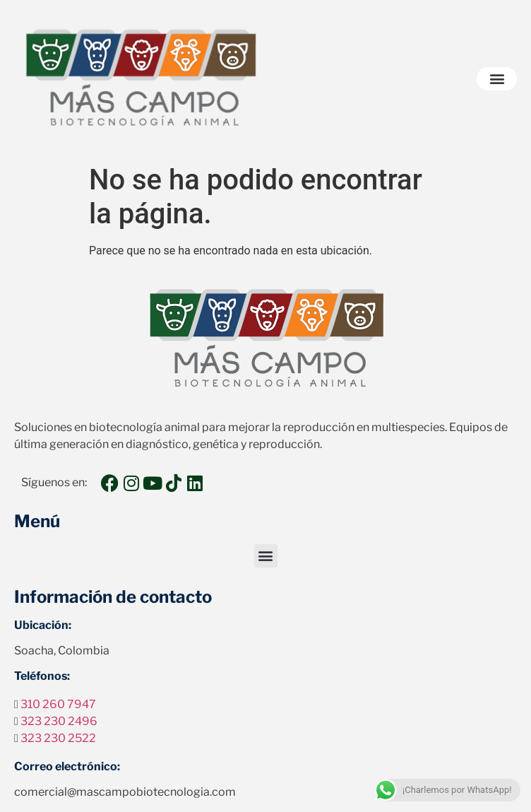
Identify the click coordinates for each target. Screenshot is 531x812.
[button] (497, 79)
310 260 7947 (58, 704)
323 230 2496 (59, 721)
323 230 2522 (58, 738)
